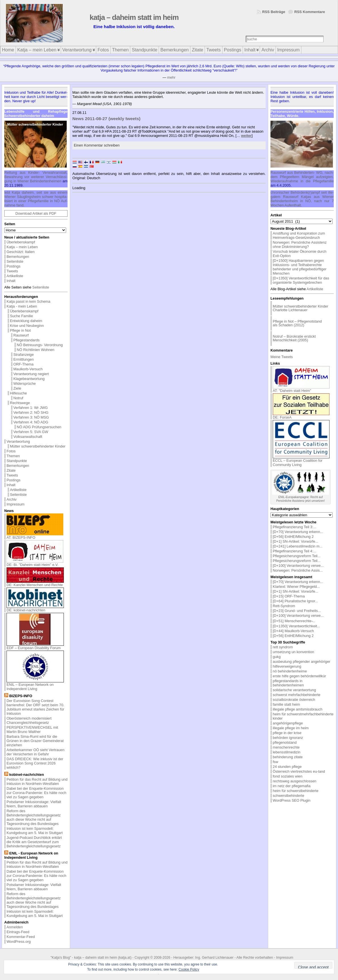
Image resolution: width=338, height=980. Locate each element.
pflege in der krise (287, 733)
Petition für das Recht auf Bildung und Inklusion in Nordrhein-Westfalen (37, 782)
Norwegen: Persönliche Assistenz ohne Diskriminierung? (300, 245)
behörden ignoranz (288, 738)
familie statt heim (286, 704)
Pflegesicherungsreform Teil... (297, 556)
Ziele (17, 388)
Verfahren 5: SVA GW (31, 432)
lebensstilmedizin (286, 752)
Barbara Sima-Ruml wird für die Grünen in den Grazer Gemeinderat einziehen (35, 741)
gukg (277, 657)
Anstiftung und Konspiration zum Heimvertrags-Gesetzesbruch (299, 235)
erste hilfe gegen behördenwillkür (299, 676)
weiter (246, 136)
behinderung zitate (288, 757)
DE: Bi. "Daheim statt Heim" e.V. (35, 563)
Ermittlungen (24, 359)
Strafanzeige (24, 355)
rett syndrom (283, 647)
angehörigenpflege (288, 723)
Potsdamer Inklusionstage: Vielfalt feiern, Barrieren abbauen (34, 804)
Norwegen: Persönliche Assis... (298, 570)
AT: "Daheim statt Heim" (301, 389)
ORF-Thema (23, 364)
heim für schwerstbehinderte (296, 791)
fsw (275, 762)
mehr (171, 77)
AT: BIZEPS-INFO (35, 536)
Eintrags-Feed (18, 932)
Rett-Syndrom (284, 606)
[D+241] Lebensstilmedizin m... (298, 546)
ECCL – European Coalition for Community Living (301, 461)
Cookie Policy (189, 969)
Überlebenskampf (21, 242)
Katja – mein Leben (22, 247)
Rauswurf (21, 335)
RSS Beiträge (274, 12)
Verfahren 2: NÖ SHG (31, 412)
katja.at (125, 958)
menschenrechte (286, 747)
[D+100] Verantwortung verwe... (298, 566)
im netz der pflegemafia (292, 786)
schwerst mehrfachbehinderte (297, 695)
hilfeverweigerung (287, 666)
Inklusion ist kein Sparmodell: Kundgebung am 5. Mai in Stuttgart (35, 831)
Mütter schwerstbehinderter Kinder (38, 446)
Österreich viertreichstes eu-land (299, 771)
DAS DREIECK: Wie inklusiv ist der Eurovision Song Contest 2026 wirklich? (35, 763)
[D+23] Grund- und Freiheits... (297, 611)
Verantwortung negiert (31, 374)
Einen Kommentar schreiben (97, 145)
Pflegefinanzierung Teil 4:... (294, 551)
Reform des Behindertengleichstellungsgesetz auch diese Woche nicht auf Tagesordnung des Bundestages (34, 817)
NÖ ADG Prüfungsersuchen (39, 427)
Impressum (15, 504)
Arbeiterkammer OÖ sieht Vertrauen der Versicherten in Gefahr (35, 752)
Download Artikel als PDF (36, 213)
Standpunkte (17, 461)
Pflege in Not (20, 330)
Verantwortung (18, 441)
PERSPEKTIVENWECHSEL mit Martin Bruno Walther (32, 730)
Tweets (12, 271)
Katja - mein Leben (22, 306)
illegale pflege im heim (291, 728)
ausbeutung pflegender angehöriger (302, 662)
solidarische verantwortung (294, 690)
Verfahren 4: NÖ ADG (31, 422)
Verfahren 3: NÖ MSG (31, 417)
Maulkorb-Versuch (28, 369)
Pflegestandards (26, 340)
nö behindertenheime (290, 671)
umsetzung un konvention (293, 652)
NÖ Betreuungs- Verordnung (40, 345)
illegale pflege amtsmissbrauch (298, 709)
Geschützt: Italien (21, 252)
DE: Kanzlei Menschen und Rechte (35, 583)
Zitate (11, 470)
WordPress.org (19, 942)
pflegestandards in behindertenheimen (288, 683)
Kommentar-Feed (21, 937)
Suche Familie (21, 316)
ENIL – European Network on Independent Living (35, 685)
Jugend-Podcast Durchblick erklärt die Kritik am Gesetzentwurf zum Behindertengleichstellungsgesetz (34, 842)
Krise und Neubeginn (27, 326)
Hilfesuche (18, 393)
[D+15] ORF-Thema (289, 596)
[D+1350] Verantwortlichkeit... (296, 626)
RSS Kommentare (310, 12)
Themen (13, 456)
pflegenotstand (285, 742)
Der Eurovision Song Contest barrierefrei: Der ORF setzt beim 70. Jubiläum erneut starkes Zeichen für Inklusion (35, 707)
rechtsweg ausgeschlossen (295, 781)
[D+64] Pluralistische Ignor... (295, 601)
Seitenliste (15, 261)
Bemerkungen (18, 257)
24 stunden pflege (287, 767)
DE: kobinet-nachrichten (35, 608)
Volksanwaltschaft (28, 437)
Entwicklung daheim (26, 321)
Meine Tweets (282, 357)
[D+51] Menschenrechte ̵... (294, 621)
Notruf (18, 398)
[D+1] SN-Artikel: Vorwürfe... (295, 541)
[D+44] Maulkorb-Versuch (293, 631)
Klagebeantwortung (29, 379)
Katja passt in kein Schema (28, 301)
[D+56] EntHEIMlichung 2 (293, 537)
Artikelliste (15, 276)
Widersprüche (25, 384)
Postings (13, 266)
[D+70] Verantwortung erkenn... (298, 532)
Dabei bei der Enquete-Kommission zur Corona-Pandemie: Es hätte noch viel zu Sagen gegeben (36, 793)
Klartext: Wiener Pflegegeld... (296, 587)
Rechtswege (20, 403)
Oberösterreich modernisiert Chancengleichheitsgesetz (29, 720)
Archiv (12, 499)
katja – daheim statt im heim (134, 17)
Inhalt (11, 281)
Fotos (11, 451)
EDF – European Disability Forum (35, 646)
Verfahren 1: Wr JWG (31, 408)
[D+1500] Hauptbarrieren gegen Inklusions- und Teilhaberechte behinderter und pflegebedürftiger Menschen (300, 267)
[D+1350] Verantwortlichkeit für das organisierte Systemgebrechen (301, 280)
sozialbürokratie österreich (294, 700)
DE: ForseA (301, 416)
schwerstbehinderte (288, 796)
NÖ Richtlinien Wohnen (36, 350)
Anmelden (15, 927)
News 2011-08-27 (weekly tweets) (106, 119)
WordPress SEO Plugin (292, 800)
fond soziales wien (288, 776)
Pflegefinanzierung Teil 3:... (294, 527)
